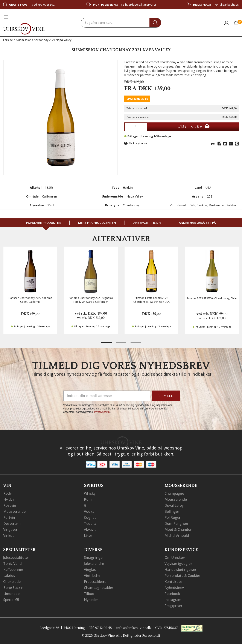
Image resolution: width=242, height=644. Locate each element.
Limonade (11, 594)
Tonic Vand (12, 564)
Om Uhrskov (175, 558)
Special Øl (11, 600)
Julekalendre (94, 564)
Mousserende (14, 511)
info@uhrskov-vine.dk (134, 628)
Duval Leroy (174, 505)
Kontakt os (174, 582)
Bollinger (172, 511)
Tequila (90, 524)
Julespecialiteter (16, 558)
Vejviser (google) (178, 564)
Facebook (172, 594)
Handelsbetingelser (180, 570)
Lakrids (9, 576)
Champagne (174, 493)
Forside (8, 40)
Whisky (90, 493)
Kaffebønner (13, 570)
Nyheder (91, 600)
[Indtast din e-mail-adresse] (107, 396)
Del (213, 144)
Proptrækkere (95, 582)
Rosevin (10, 505)
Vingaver (10, 530)
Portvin (9, 517)
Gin (87, 505)
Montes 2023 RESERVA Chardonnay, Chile (212, 298)
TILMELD (166, 396)
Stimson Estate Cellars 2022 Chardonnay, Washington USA (151, 300)
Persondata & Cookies (183, 576)
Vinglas (90, 570)
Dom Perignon (176, 524)
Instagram (173, 600)
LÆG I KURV (193, 127)
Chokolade (12, 582)
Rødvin (9, 493)
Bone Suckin (13, 588)
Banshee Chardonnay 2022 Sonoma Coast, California (30, 300)
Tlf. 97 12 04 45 (100, 628)
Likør (88, 536)
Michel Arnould (177, 536)
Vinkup (9, 536)
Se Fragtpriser (137, 143)
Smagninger (94, 558)
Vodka (89, 511)
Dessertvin (12, 524)
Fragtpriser (173, 606)
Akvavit (90, 530)
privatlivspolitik (102, 412)
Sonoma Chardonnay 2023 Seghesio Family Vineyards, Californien (91, 300)
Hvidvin (9, 499)
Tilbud (89, 594)
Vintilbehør (93, 576)
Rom (88, 499)
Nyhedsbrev (174, 588)
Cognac (90, 517)
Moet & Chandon (178, 530)
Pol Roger (172, 517)
